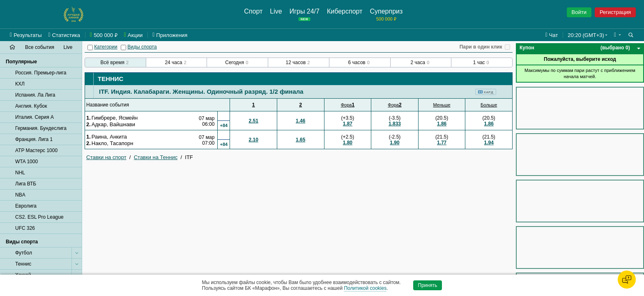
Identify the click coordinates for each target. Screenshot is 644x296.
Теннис (110, 79)
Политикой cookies (365, 288)
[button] (618, 35)
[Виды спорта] (123, 47)
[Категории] (90, 47)
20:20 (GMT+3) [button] (586, 35)
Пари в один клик (481, 47)
